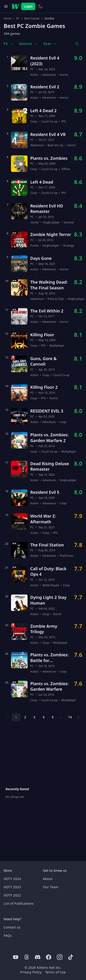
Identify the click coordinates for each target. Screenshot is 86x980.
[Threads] (27, 957)
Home (8, 19)
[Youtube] (16, 957)
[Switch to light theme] (40, 6)
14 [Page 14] (70, 717)
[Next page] (79, 717)
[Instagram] (60, 957)
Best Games (32, 19)
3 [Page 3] (34, 717)
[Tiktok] (71, 957)
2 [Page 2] (25, 717)
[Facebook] (49, 957)
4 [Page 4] (44, 717)
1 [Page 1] (16, 717)
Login (28, 6)
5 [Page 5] (53, 717)
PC (18, 19)
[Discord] (38, 957)
